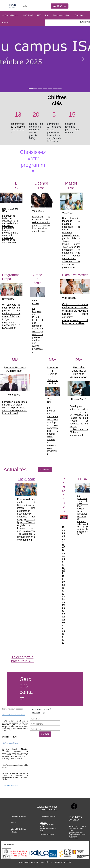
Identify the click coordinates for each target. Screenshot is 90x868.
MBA (39, 15)
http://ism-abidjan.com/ (10, 785)
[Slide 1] (31, 89)
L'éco (13, 829)
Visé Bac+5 (68, 213)
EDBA (83, 479)
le (15, 829)
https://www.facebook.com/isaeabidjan (14, 715)
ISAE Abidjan (21, 829)
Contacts (23, 6)
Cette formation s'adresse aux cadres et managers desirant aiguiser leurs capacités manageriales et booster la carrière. (75, 314)
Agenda (13, 831)
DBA (47, 15)
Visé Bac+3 (38, 211)
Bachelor (43, 823)
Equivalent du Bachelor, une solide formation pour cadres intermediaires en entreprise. (41, 224)
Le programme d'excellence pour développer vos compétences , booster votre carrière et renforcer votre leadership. (52, 431)
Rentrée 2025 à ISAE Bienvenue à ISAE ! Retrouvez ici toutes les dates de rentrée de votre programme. (64, 585)
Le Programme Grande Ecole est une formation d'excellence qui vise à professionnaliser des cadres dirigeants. (37, 330)
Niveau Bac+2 (10, 299)
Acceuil (14, 823)
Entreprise (79, 15)
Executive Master (75, 275)
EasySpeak (26, 479)
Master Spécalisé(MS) (48, 829)
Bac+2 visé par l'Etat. (10, 210)
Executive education (61, 15)
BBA (15, 360)
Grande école (38, 279)
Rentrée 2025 (64, 495)
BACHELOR (28, 15)
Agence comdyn (34, 862)
